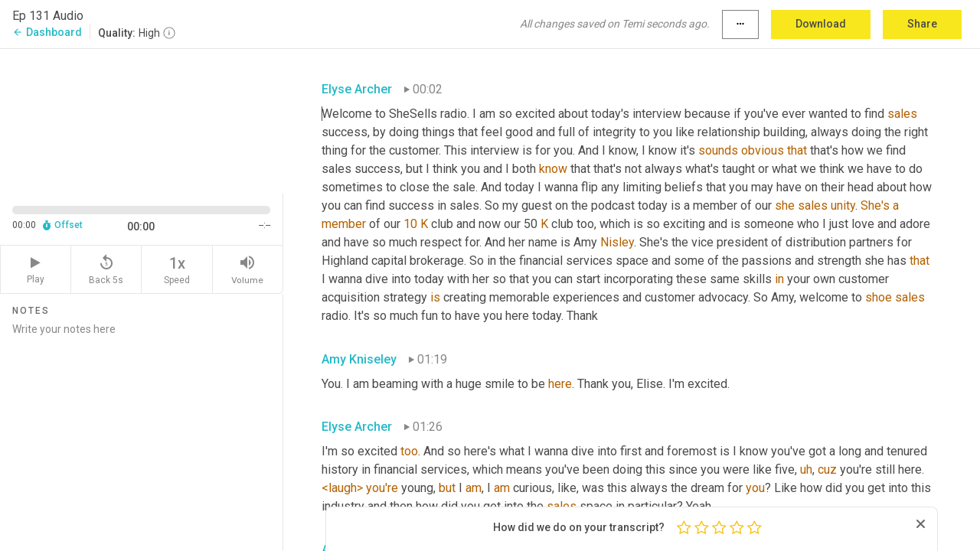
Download (821, 24)
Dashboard (47, 32)
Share (922, 24)
